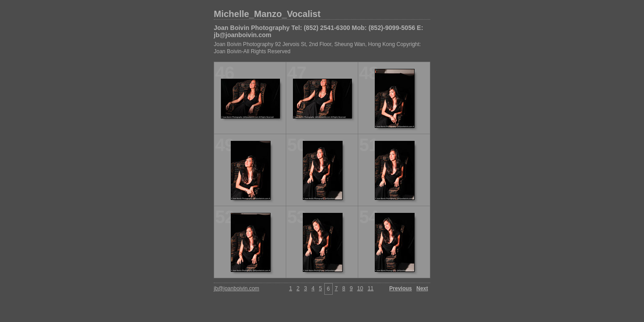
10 (360, 288)
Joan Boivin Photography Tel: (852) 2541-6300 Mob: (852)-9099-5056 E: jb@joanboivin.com (318, 31)
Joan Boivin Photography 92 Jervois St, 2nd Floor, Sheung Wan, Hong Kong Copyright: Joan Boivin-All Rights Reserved (317, 48)
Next (422, 288)
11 (371, 288)
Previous (400, 288)
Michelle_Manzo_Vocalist (267, 14)
